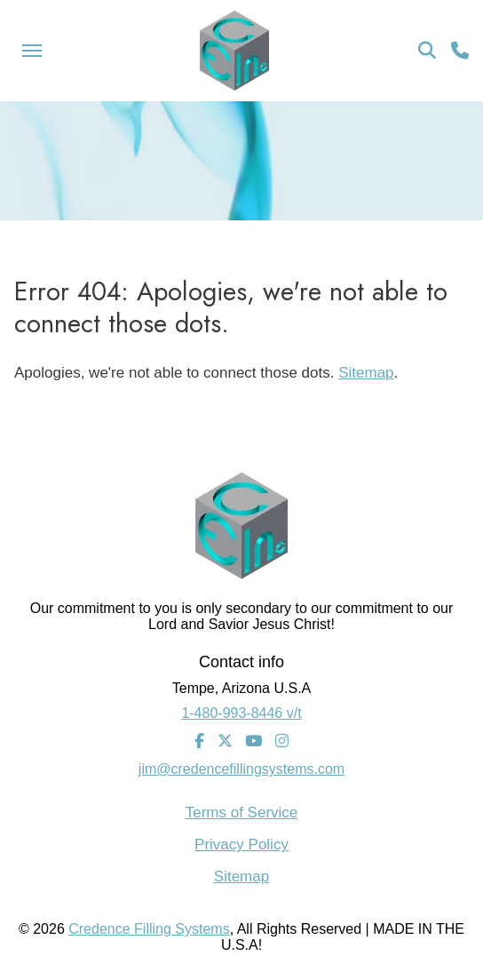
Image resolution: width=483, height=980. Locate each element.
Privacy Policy (241, 845)
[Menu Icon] (32, 51)
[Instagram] (282, 742)
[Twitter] (225, 742)
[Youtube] (253, 742)
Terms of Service (242, 813)
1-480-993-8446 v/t (241, 713)
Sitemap (366, 373)
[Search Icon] (427, 51)
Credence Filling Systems (149, 929)
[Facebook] (199, 742)
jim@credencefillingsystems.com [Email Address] (241, 769)
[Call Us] (460, 51)
